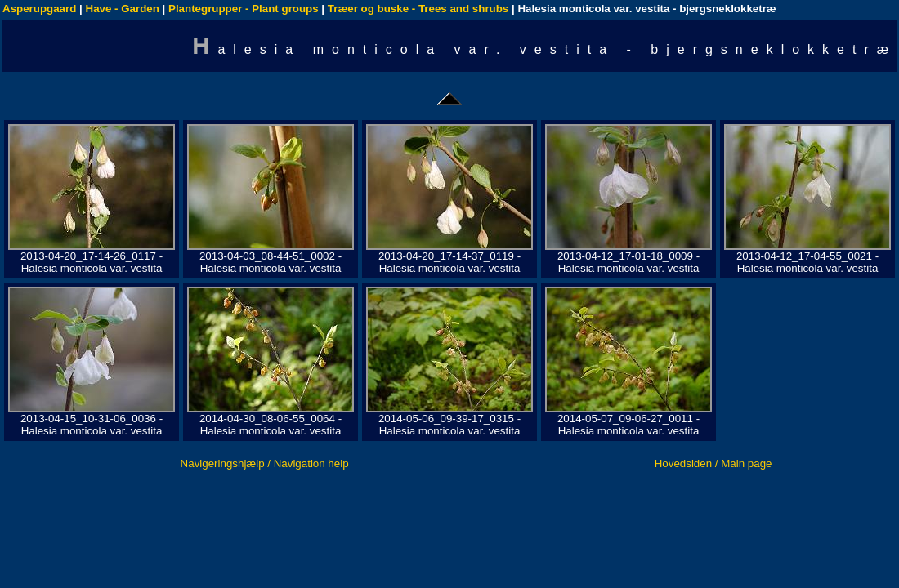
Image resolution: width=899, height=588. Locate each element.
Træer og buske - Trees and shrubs (418, 9)
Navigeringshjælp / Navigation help (265, 463)
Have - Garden (123, 9)
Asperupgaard (39, 9)
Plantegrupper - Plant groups (244, 9)
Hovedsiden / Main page (713, 463)
